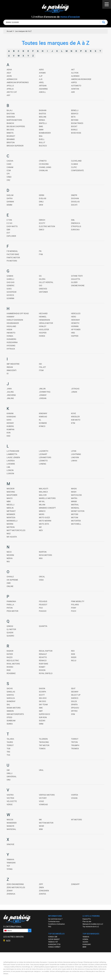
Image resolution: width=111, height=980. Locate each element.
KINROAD (43, 417)
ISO (40, 364)
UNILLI (10, 773)
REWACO (43, 660)
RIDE (73, 654)
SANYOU (10, 695)
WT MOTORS (76, 820)
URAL (41, 770)
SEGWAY (75, 692)
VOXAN (74, 798)
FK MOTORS (12, 261)
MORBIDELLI (12, 521)
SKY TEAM (43, 704)
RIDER (74, 657)
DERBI (42, 195)
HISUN (9, 329)
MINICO (42, 511)
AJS (41, 79)
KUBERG (10, 426)
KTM (73, 423)
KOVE (74, 413)
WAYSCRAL (11, 829)
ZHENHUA (11, 894)
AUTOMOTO (76, 86)
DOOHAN (75, 198)
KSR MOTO (76, 420)
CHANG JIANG (45, 167)
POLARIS (75, 605)
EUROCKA (75, 230)
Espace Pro (87, 919)
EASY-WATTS (12, 226)
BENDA (42, 120)
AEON (9, 76)
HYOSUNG (11, 346)
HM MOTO (11, 333)
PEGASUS (43, 601)
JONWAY (43, 395)
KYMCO (42, 426)
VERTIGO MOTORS (47, 795)
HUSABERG (11, 339)
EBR (8, 230)
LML (9, 467)
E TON (9, 220)
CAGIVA (10, 161)
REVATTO (43, 657)
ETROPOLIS (76, 226)
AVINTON (75, 89)
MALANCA (43, 492)
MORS (42, 514)
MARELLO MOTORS (47, 498)
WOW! (41, 826)
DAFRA (10, 198)
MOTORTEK (76, 521)
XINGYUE (10, 844)
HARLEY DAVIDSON (15, 320)
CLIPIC (74, 167)
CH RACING (44, 164)
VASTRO (10, 795)
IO (8, 373)
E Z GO (9, 223)
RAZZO (10, 657)
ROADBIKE (11, 673)
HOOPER (43, 333)
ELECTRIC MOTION (47, 226)
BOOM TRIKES (77, 123)
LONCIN (10, 470)
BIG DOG (10, 130)
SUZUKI (42, 721)
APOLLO (10, 86)
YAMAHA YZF (53, 942)
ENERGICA (76, 223)
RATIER (10, 654)
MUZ (9, 533)
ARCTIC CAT (12, 92)
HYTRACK (11, 349)
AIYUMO (42, 73)
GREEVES (43, 289)
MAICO (10, 498)
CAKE (9, 164)
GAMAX (10, 276)
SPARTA (74, 704)
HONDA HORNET (54, 947)
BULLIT (42, 142)
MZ (40, 527)
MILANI (42, 505)
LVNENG (43, 464)
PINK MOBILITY (78, 601)
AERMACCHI (12, 79)
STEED (9, 717)
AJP (41, 76)
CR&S (9, 177)
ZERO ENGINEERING (15, 884)
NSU (41, 558)
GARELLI (10, 279)
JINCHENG (11, 395)
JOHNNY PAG (45, 392)
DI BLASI (43, 198)
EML (73, 220)
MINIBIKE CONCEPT (47, 508)
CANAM (10, 167)
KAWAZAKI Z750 (54, 944)
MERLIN (10, 508)
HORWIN (75, 326)
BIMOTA (10, 133)
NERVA (10, 558)
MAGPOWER (12, 495)
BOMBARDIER (45, 133)
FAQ (50, 926)
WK (40, 820)
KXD (8, 436)
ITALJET (42, 367)
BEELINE (43, 117)
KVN (9, 433)
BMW (41, 130)
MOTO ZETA (44, 524)
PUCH (74, 611)
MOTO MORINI (45, 521)
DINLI (41, 202)
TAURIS (10, 742)
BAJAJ (10, 110)
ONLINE (10, 586)
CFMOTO (43, 161)
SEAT (73, 688)
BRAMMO (11, 139)
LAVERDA (11, 461)
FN (40, 251)
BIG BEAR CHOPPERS (16, 126)
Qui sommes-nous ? (55, 919)
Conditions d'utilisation (57, 924)
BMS (41, 126)
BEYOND (75, 120)
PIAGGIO (43, 611)
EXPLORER (11, 236)
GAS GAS (10, 282)
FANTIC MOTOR (13, 257)
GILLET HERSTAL (46, 282)
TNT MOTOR (44, 745)
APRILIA (10, 89)
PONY (74, 608)
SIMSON (10, 711)
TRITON (74, 742)
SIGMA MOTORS (14, 708)
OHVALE (10, 577)
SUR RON (43, 717)
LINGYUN (75, 457)
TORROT (75, 739)
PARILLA (10, 605)
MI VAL (42, 501)
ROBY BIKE (44, 664)
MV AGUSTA (12, 537)
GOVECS (10, 295)
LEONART (43, 454)
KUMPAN (10, 429)
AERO (41, 70)
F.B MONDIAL (12, 251)
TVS (8, 755)
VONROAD (43, 804)
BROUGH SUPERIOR (15, 146)
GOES (9, 289)
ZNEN (41, 887)
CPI (8, 174)
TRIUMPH (75, 745)
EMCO (42, 230)
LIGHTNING (76, 454)
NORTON (43, 552)
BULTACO (43, 146)
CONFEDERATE (77, 170)
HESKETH (75, 323)
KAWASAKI (11, 417)
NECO (9, 552)
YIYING (10, 869)
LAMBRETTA (12, 454)
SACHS (10, 688)
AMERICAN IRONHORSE (81, 79)
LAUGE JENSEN (13, 457)
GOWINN (10, 298)
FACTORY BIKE (13, 254)
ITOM (41, 370)
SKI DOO (42, 701)
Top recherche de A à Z (91, 926)
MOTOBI (75, 514)
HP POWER (76, 329)
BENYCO (75, 114)
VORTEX (75, 795)
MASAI (74, 489)
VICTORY (43, 798)
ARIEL (41, 82)
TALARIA (10, 739)
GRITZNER (43, 292)
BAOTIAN (11, 114)
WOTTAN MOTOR (46, 823)
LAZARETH (44, 451)
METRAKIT (11, 511)
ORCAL (42, 577)
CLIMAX (75, 164)
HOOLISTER (44, 329)
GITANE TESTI (77, 276)
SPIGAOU (75, 708)
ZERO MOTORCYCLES (16, 887)
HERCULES (76, 313)
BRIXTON (11, 142)
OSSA (41, 580)
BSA (41, 136)
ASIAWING (43, 89)
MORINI (10, 524)
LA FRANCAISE (13, 451)
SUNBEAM (11, 721)
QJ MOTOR (11, 629)
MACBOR (11, 489)
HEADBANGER (13, 323)
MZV (41, 530)
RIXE (9, 670)
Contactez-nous (54, 921)
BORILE (74, 130)
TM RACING (44, 742)
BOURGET (11, 136)
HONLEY (43, 326)
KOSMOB (43, 423)
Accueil (9, 31)
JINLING (10, 398)
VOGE (41, 801)
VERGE (10, 804)
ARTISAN (43, 86)
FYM (41, 254)
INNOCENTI (12, 370)
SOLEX (74, 701)
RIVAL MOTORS (13, 664)
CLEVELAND (76, 161)
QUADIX (10, 632)
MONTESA (11, 517)
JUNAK (74, 392)
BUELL (42, 139)
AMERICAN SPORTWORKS (18, 82)
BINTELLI (43, 123)
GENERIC (11, 285)
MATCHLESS (76, 495)
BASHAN (43, 110)
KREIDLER (75, 417)
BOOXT (74, 126)
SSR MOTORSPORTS (15, 714)
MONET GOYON (78, 511)
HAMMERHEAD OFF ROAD (18, 313)
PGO (41, 608)
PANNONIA (11, 601)
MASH (74, 492)
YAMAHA (10, 859)
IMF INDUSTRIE (13, 364)
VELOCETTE (12, 801)
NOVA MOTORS (45, 555)
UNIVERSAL (12, 776)
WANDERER (12, 823)
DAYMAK (10, 202)
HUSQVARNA (12, 342)
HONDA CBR (53, 937)
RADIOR (10, 651)
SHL (8, 704)
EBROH (42, 220)
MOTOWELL (76, 524)
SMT (41, 711)
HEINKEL (43, 317)
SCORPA (42, 692)
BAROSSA (11, 117)
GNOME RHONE (78, 285)
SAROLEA (11, 698)
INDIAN (10, 367)
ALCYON (75, 73)
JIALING (10, 392)
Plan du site (87, 921)
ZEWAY (10, 891)
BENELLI (75, 110)
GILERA (42, 279)
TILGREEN (43, 739)
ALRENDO (75, 76)
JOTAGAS (75, 389)
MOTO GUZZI (44, 517)
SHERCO (75, 698)
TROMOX (75, 748)
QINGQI (10, 626)
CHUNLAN (43, 170)
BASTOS (42, 114)
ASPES (74, 82)
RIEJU (74, 660)
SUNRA (10, 724)
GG (40, 276)
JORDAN (43, 398)
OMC (9, 583)
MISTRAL (75, 505)
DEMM (9, 205)
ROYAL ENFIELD (46, 673)
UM (8, 770)
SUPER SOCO (44, 714)
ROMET (42, 667)
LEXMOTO (43, 461)
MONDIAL (75, 508)
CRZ (8, 180)
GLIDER (74, 282)
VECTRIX (10, 798)
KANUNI (10, 413)
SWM (41, 724)
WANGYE (10, 826)
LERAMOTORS (45, 457)
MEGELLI (11, 505)
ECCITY (42, 223)
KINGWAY (43, 413)
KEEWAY (10, 423)
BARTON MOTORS (14, 120)
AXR (73, 92)
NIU (8, 561)
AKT (73, 70)
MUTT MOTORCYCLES (16, 530)
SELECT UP (76, 695)
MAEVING (11, 492)
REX (73, 651)
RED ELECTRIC (13, 660)
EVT (8, 233)
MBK (9, 501)
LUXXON (10, 473)
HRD (73, 333)
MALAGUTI (44, 489)
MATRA (74, 498)
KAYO (9, 420)
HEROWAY (75, 320)
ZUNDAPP (75, 884)
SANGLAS (11, 692)
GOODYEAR (12, 292)
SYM (73, 714)
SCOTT (42, 695)
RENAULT (43, 654)
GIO (41, 285)
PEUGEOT (43, 605)
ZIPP (41, 884)
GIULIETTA (76, 279)
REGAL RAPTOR (46, 651)
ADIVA (9, 70)
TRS (8, 752)
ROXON (42, 670)
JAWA (9, 389)
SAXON (42, 688)
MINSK (74, 501)
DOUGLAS (75, 202)
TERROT (10, 745)
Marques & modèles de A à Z (93, 924)
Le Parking (57, 9)
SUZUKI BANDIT (54, 939)
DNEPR (74, 195)
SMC (41, 708)
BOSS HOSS (76, 133)
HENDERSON (44, 320)
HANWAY (10, 317)
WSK (41, 829)
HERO (74, 317)
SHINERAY (11, 701)
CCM (9, 170)
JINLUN (42, 389)
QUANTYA (43, 626)
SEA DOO (43, 698)
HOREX (42, 336)
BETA (73, 117)
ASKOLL (42, 92)
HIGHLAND (11, 326)
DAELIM (10, 195)
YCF (8, 866)
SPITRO (74, 711)
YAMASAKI (11, 863)
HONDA (10, 336)
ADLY (9, 73)
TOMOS (42, 748)
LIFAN (74, 451)
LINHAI (74, 461)
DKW (41, 205)
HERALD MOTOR (46, 323)
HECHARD (43, 313)
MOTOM (75, 517)
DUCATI (74, 205)
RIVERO (10, 667)
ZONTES (42, 894)
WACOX (10, 820)
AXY (8, 95)
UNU (9, 780)
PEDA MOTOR (12, 611)
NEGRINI (10, 555)
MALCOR (43, 495)
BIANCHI (10, 123)
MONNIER (11, 514)
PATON (10, 608)
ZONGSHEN (44, 891)
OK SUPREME (12, 580)
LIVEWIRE (11, 464)
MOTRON (11, 527)
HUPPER (75, 336)
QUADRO (10, 636)
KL (40, 420)
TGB (8, 748)
